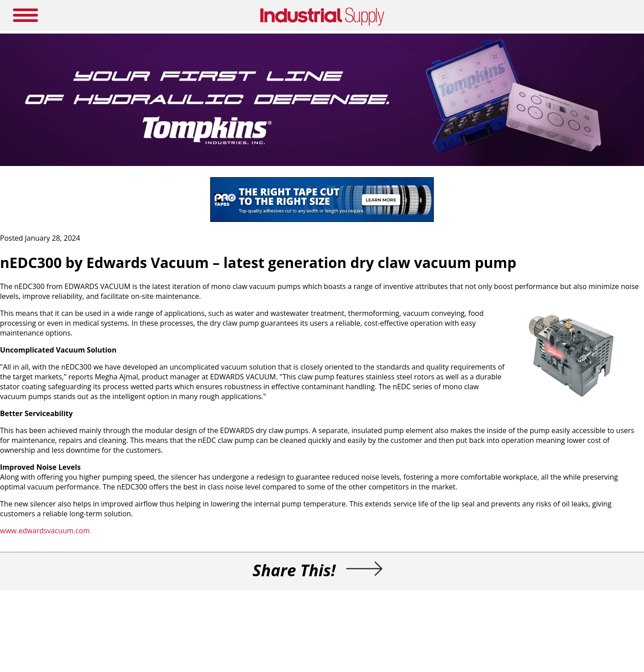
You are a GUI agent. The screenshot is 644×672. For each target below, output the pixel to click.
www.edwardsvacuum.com (45, 531)
